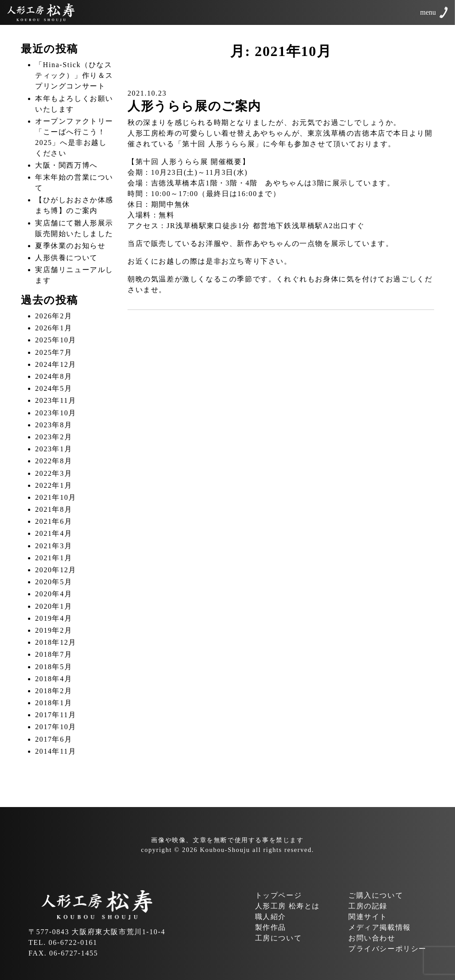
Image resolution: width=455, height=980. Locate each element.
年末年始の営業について (74, 183)
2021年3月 (54, 546)
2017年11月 (56, 715)
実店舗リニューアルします (74, 275)
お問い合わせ (372, 938)
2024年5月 (54, 388)
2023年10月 (56, 413)
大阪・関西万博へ (66, 165)
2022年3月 (54, 473)
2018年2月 (54, 691)
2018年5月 (54, 667)
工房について (279, 938)
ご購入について (376, 895)
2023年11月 (56, 400)
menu (428, 12)
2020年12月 (56, 570)
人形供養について (66, 258)
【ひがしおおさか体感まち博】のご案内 (74, 205)
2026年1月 (54, 328)
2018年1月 (54, 703)
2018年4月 (54, 679)
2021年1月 (54, 558)
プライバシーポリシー (387, 949)
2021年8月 (54, 509)
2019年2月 (54, 630)
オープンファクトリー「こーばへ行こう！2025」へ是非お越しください (74, 137)
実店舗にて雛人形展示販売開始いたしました (74, 228)
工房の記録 (368, 906)
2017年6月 (54, 739)
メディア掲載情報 (380, 927)
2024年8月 (54, 376)
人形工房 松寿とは (287, 906)
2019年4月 (54, 618)
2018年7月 (54, 654)
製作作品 (271, 927)
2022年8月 (54, 461)
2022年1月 (54, 485)
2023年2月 (54, 437)
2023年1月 (54, 449)
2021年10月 (56, 497)
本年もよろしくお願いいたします (74, 104)
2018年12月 (56, 642)
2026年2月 (54, 316)
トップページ (279, 895)
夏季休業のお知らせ (70, 246)
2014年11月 (56, 751)
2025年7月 (54, 352)
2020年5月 (54, 582)
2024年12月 (56, 364)
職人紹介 (271, 917)
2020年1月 (54, 606)
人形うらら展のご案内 (194, 106)
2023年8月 (54, 425)
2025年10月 (56, 340)
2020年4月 (54, 594)
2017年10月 (56, 727)
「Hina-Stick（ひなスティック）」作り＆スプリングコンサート (74, 75)
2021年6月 (54, 521)
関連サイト (368, 917)
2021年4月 (54, 533)
